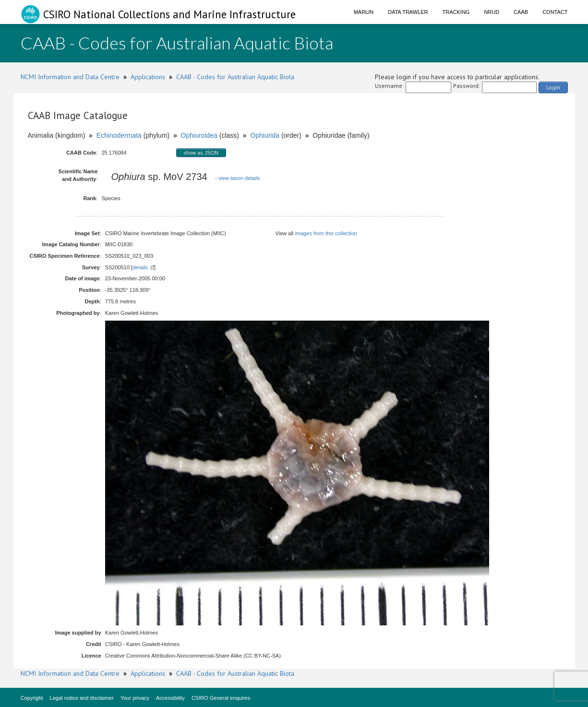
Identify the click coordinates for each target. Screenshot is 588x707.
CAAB (521, 12)
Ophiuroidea (199, 135)
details (140, 267)
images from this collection (326, 233)
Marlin (364, 12)
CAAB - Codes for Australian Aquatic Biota (235, 77)
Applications (148, 77)
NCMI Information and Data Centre (70, 77)
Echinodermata (119, 135)
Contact (555, 12)
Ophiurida (265, 135)
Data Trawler (408, 12)
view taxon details (239, 178)
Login (553, 87)
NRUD (492, 12)
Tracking (456, 12)
